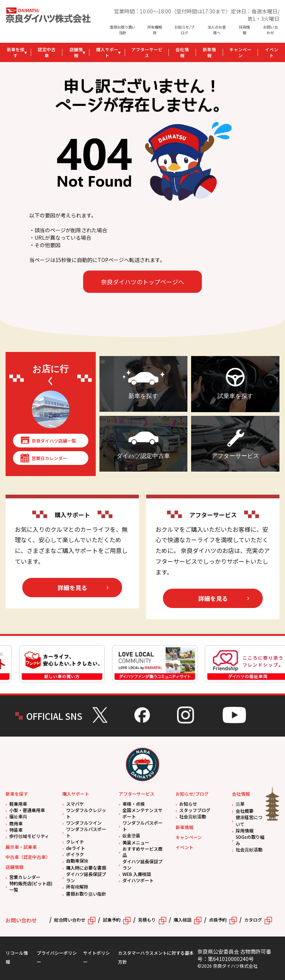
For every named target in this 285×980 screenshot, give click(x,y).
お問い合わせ (271, 30)
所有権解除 (155, 30)
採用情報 (245, 30)
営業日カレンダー (49, 458)
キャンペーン (240, 52)
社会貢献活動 (193, 816)
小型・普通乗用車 (27, 810)
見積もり (147, 920)
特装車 (16, 830)
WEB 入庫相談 (137, 874)
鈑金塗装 (131, 835)
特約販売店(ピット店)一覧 (31, 886)
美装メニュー (136, 842)
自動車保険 (77, 861)
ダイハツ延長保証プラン (86, 877)
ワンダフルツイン (84, 823)
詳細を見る (72, 588)
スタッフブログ (195, 810)
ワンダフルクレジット (86, 813)
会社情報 (182, 52)
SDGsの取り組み (250, 840)
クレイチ (75, 842)
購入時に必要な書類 (86, 868)
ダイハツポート (138, 880)
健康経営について (249, 821)
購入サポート (107, 52)
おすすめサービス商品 (142, 852)
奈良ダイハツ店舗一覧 (54, 441)
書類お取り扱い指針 (123, 30)
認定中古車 (47, 52)
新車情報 (209, 52)
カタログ (253, 920)
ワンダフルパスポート (86, 832)
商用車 (16, 823)
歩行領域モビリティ (29, 836)
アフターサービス (147, 52)
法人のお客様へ (217, 30)
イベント (184, 847)
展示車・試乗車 (21, 847)
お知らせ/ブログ (184, 30)
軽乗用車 (18, 804)
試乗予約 (112, 920)
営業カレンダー (25, 877)
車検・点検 (134, 804)
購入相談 (183, 920)
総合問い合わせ (70, 920)
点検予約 (218, 920)
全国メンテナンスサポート (142, 813)
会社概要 (245, 811)
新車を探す (16, 52)
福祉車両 (18, 816)
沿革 (240, 804)
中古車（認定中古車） (28, 857)
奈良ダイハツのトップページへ (142, 282)
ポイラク (75, 854)
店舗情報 (76, 52)
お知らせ (188, 804)
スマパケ (75, 804)
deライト (76, 848)
